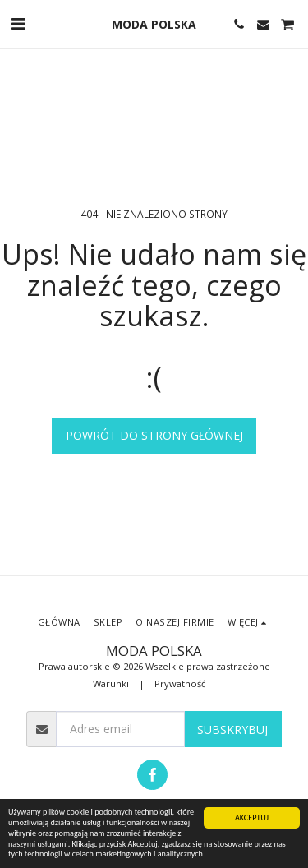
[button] (18, 23)
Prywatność (180, 683)
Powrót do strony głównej (154, 435)
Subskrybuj (232, 729)
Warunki (111, 683)
